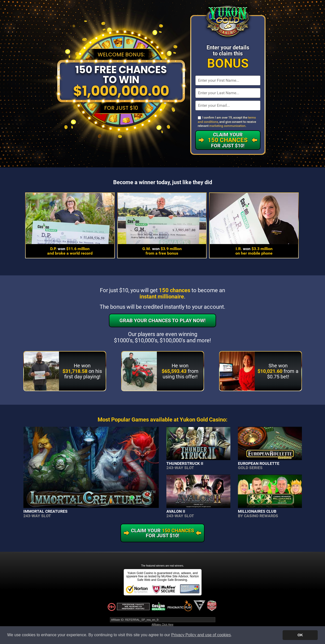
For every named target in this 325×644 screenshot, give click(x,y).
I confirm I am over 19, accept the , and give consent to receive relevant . (227, 122)
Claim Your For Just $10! (228, 140)
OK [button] (300, 635)
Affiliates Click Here (162, 625)
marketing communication (227, 126)
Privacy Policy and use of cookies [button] (201, 635)
